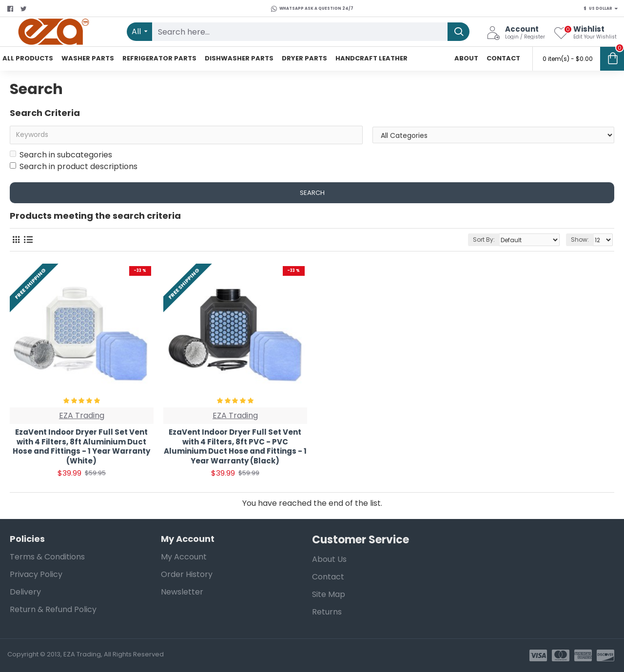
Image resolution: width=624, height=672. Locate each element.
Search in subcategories (61, 155)
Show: (580, 240)
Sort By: (484, 240)
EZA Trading (82, 415)
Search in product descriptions (74, 166)
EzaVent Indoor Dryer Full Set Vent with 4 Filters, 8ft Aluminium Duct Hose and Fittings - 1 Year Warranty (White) (81, 446)
